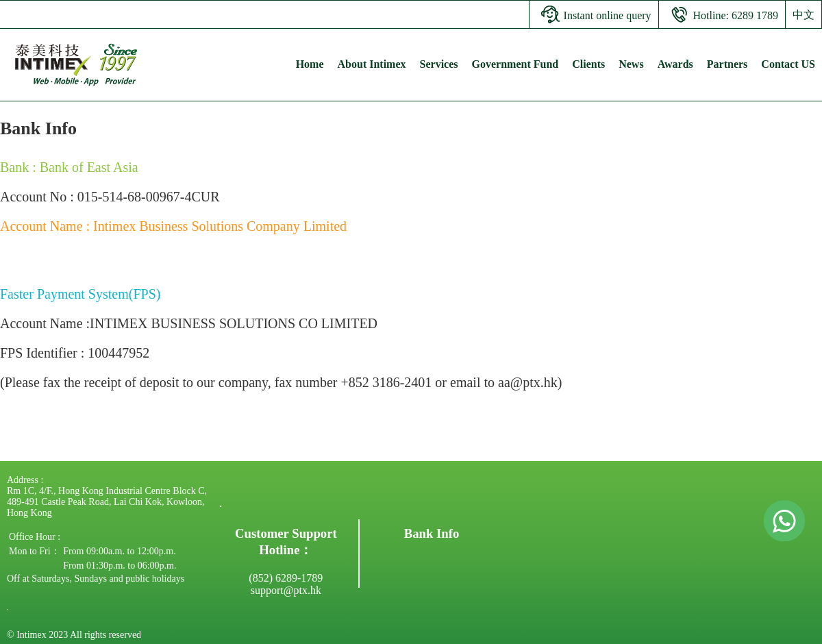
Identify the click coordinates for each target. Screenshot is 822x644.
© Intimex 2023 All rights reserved (74, 635)
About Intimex (372, 64)
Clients (588, 64)
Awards (675, 64)
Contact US (788, 64)
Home (310, 64)
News (631, 64)
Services (439, 64)
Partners (727, 64)
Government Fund (515, 64)
